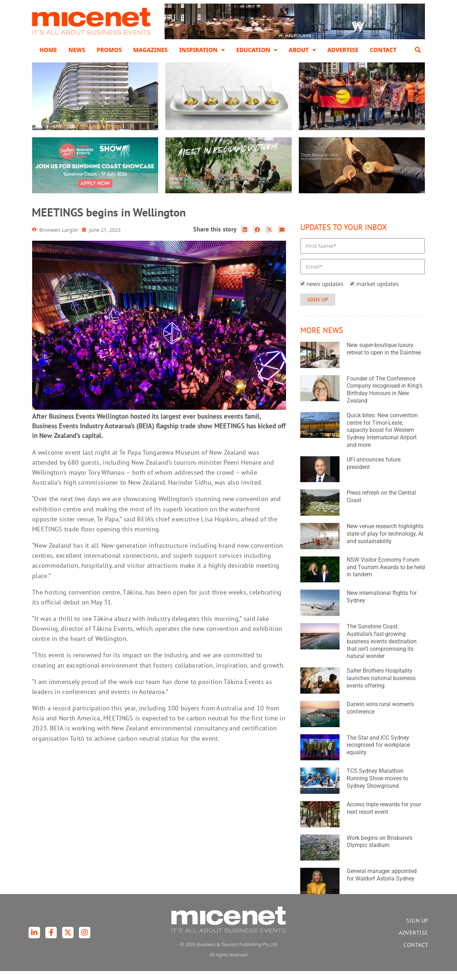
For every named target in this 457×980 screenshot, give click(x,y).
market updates (378, 293)
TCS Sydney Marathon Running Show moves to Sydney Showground (377, 787)
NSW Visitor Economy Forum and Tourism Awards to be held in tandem (386, 576)
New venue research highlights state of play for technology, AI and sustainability (385, 543)
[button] (418, 50)
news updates (325, 293)
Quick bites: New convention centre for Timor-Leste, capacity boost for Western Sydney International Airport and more (382, 439)
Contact (383, 50)
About (302, 50)
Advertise (343, 50)
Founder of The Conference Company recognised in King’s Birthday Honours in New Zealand (385, 399)
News (77, 50)
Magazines (150, 50)
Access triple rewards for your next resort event (384, 817)
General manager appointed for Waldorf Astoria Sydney (382, 884)
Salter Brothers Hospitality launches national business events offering (381, 687)
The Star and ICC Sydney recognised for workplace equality (378, 754)
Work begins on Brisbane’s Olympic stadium (380, 851)
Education (257, 50)
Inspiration (202, 50)
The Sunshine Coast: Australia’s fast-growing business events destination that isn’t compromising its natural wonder (382, 650)
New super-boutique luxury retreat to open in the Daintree (384, 358)
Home (48, 50)
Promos (109, 50)
